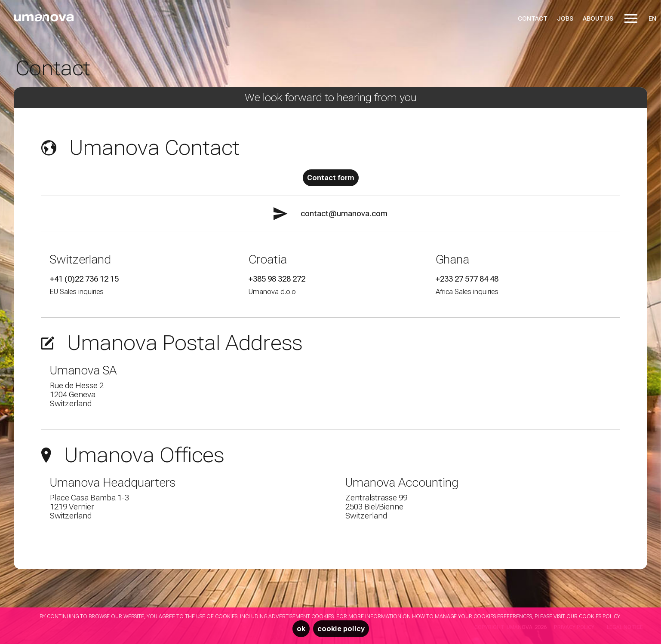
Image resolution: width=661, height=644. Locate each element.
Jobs (565, 18)
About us (598, 18)
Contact (533, 18)
